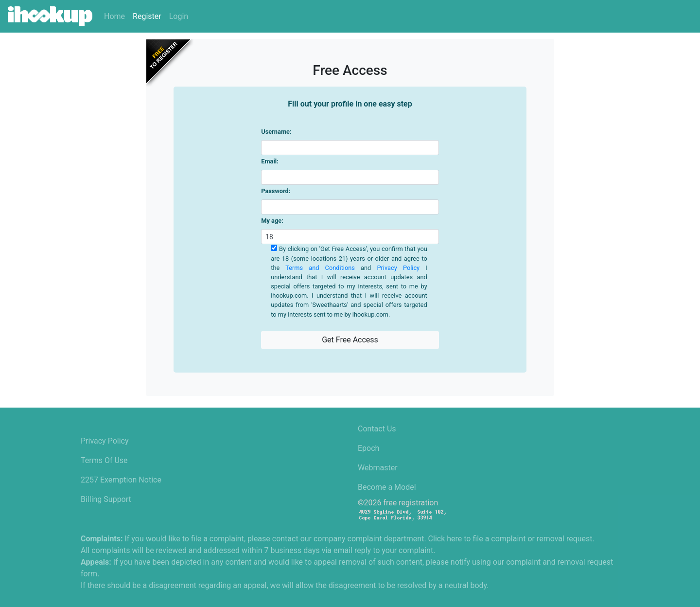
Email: (270, 161)
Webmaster (378, 468)
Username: (276, 132)
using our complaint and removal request (542, 562)
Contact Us (377, 429)
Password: (276, 191)
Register (147, 16)
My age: (272, 221)
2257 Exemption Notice (121, 480)
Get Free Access (350, 340)
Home (114, 16)
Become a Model (387, 487)
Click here (445, 539)
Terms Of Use (104, 460)
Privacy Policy (398, 268)
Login (179, 16)
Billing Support (106, 499)
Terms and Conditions (320, 268)
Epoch (368, 448)
